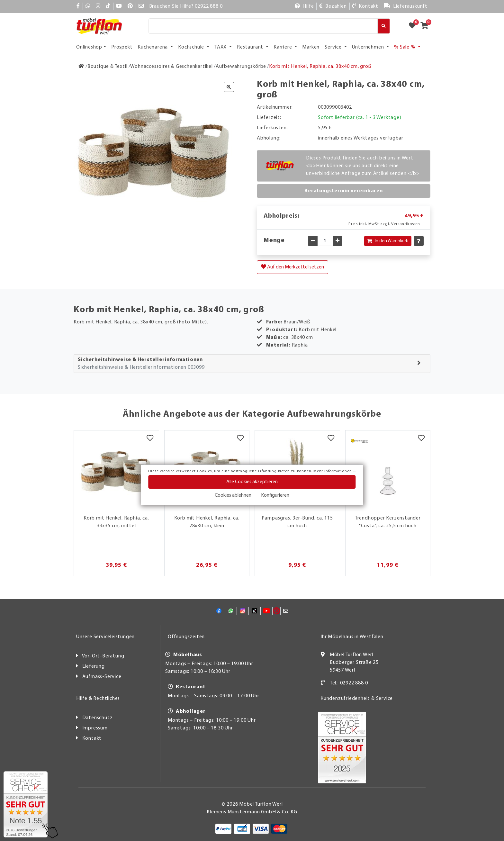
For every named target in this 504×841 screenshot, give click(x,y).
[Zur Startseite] (81, 67)
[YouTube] (119, 6)
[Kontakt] (365, 6)
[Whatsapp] (88, 6)
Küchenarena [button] (153, 47)
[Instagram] (98, 6)
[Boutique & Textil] (108, 67)
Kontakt (92, 738)
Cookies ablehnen (233, 495)
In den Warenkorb (388, 241)
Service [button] (334, 47)
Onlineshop (89, 47)
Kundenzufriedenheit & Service (357, 699)
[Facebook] (78, 6)
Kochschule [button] (192, 47)
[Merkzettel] (150, 439)
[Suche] (263, 26)
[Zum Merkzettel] (414, 26)
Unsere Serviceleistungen (105, 637)
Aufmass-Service (102, 677)
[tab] (252, 364)
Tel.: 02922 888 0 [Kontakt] (349, 683)
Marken (311, 47)
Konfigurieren (275, 495)
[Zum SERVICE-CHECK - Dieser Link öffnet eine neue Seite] (26, 804)
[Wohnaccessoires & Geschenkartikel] (171, 67)
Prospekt (122, 47)
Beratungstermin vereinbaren (344, 191)
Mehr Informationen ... (335, 471)
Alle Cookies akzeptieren (252, 482)
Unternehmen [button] (369, 47)
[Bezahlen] (333, 6)
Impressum (95, 728)
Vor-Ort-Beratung (103, 656)
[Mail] (141, 6)
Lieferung (94, 666)
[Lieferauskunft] (406, 6)
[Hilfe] (304, 6)
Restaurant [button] (251, 47)
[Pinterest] (130, 6)
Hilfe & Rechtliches (98, 699)
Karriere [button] (283, 47)
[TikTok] (108, 6)
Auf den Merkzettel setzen (292, 267)
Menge (274, 240)
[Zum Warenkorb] (426, 26)
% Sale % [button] (405, 47)
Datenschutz (98, 718)
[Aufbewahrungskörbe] (241, 67)
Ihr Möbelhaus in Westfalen (352, 637)
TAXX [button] (221, 47)
